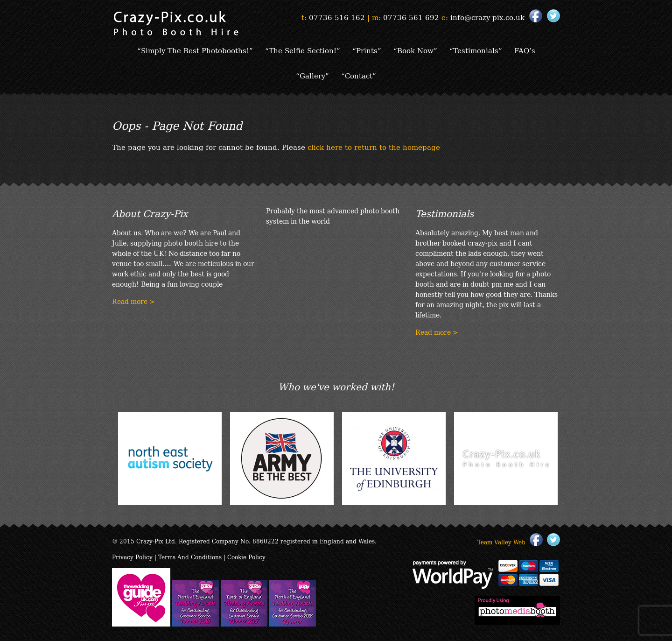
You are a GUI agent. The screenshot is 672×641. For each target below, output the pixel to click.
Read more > (133, 301)
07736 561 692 (411, 17)
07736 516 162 (337, 17)
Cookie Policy (246, 557)
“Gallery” (312, 75)
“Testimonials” (476, 50)
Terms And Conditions (190, 557)
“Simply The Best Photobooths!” (195, 50)
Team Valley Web (501, 542)
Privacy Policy (132, 557)
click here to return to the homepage (374, 147)
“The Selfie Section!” (303, 50)
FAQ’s (525, 50)
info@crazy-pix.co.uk (487, 17)
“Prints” (367, 50)
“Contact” (359, 75)
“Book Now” (415, 50)
